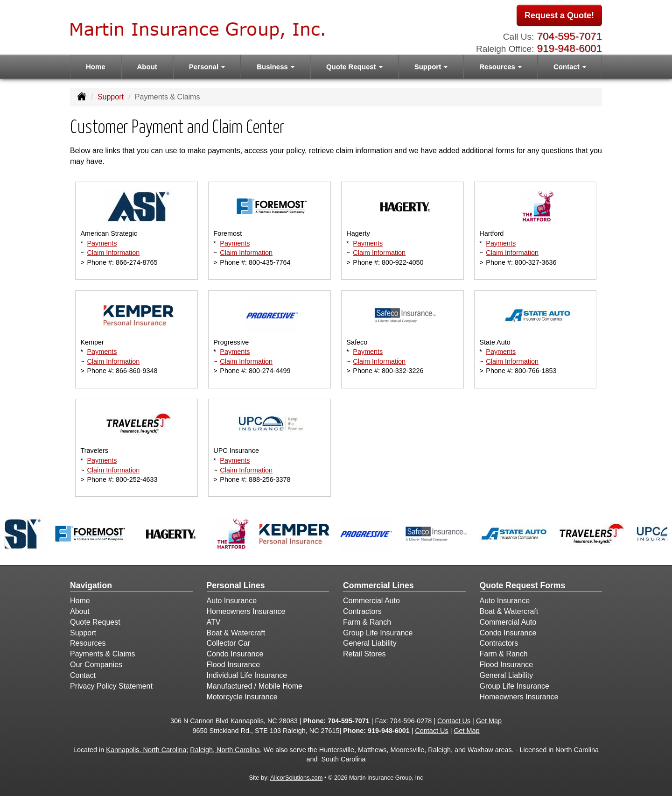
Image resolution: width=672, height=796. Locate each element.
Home (96, 67)
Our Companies (96, 665)
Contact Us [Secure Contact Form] (454, 721)
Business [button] (276, 67)
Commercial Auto (371, 601)
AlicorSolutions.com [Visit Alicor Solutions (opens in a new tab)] (296, 778)
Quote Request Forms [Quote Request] (523, 585)
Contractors (362, 611)
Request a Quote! (559, 15)
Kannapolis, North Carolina (146, 750)
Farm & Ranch (367, 622)
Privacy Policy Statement (111, 686)
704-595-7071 (570, 36)
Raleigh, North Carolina (225, 750)
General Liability (370, 643)
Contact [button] (570, 67)
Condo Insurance (235, 654)
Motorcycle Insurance (242, 697)
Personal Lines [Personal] (236, 585)
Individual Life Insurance (247, 675)
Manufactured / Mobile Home (255, 686)
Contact (83, 675)
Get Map (489, 721)
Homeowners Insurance (246, 611)
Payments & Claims (103, 654)
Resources (88, 643)
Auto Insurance (232, 601)
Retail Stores (364, 654)
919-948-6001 (570, 48)
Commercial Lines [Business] (378, 585)
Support (111, 97)
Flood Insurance (234, 665)
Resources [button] (500, 67)
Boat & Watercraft (236, 633)
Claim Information (113, 253)
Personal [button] (207, 67)
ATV (214, 622)
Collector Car (228, 643)
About (147, 67)
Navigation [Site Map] (91, 585)
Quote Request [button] (354, 67)
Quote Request (95, 622)
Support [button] (431, 67)
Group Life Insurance (378, 633)
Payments (102, 243)
